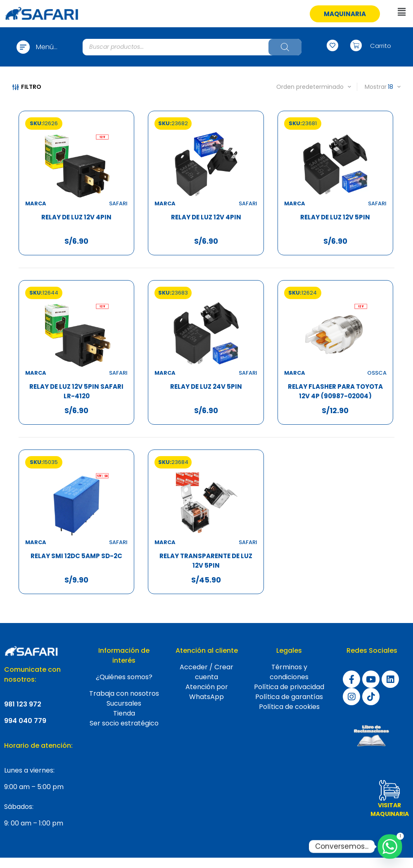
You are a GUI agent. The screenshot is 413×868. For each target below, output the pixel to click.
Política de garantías (289, 697)
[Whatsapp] (390, 847)
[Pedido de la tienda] (303, 87)
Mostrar (376, 87)
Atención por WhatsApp (207, 692)
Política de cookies (289, 707)
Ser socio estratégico (124, 723)
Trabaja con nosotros (124, 693)
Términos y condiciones (289, 672)
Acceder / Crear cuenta (206, 672)
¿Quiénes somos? (124, 677)
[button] (345, 14)
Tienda (124, 713)
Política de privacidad (289, 687)
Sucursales (124, 703)
